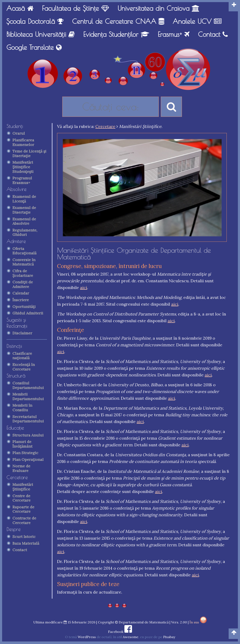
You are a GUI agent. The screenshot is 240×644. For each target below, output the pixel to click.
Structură (16, 376)
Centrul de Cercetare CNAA (118, 21)
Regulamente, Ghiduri (25, 232)
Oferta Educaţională (24, 251)
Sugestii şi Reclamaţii (17, 323)
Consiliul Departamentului (28, 385)
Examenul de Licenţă (24, 199)
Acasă (20, 8)
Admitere (16, 241)
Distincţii (14, 346)
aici (84, 287)
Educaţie (15, 428)
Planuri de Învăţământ (22, 444)
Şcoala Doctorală (35, 21)
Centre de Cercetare (21, 498)
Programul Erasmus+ (22, 180)
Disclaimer (22, 333)
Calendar (21, 293)
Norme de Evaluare (21, 468)
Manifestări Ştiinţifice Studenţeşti (23, 167)
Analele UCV (197, 21)
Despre (14, 529)
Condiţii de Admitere (23, 284)
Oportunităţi (24, 307)
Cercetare (17, 477)
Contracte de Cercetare (24, 520)
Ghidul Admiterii (28, 313)
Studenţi (15, 126)
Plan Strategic (25, 453)
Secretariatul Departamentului (28, 419)
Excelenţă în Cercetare (24, 367)
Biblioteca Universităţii (41, 34)
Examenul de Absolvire (24, 221)
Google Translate (34, 47)
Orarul (19, 133)
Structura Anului (28, 435)
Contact (213, 34)
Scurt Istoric (24, 537)
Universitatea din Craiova (159, 8)
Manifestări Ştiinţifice (23, 487)
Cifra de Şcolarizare (23, 273)
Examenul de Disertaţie (24, 210)
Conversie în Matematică (24, 262)
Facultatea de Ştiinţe (75, 8)
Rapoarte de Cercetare (23, 509)
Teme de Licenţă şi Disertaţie (29, 153)
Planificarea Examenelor (23, 142)
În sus (198, 622)
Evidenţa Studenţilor (116, 34)
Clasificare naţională (22, 356)
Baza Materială (26, 543)
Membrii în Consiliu (22, 408)
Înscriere (21, 300)
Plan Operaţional (28, 459)
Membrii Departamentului (28, 396)
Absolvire (17, 189)
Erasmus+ (174, 34)
